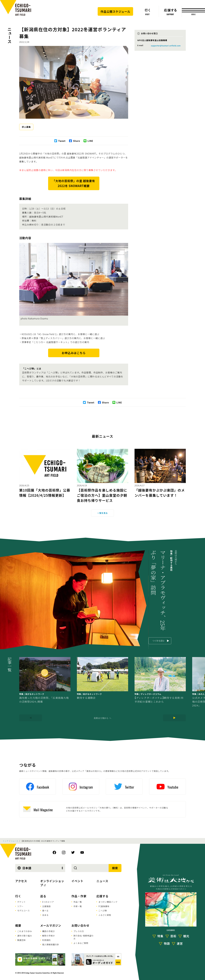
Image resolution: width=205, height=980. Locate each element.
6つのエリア (48, 902)
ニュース (10, 35)
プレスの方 (79, 931)
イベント (77, 881)
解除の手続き (49, 936)
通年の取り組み (25, 936)
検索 (115, 868)
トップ (6, 841)
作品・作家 (79, 896)
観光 (186, 936)
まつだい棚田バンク (108, 902)
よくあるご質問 (81, 943)
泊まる (45, 915)
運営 (180, 943)
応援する (102, 896)
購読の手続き (49, 931)
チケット (21, 902)
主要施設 (46, 906)
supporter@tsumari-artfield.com (166, 46)
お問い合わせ (80, 925)
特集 (160, 936)
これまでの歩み (25, 931)
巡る (43, 896)
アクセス (21, 881)
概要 (18, 925)
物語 (167, 943)
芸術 (173, 936)
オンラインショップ (52, 883)
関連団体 (21, 940)
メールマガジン (51, 925)
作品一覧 (78, 902)
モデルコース (23, 911)
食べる (45, 911)
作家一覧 (78, 906)
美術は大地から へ (102, 718)
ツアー (20, 906)
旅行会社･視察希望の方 (83, 937)
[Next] (174, 718)
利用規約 (46, 940)
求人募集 (26, 127)
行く (18, 896)
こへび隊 (103, 911)
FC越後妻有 (104, 906)
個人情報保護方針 (51, 944)
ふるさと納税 (105, 915)
